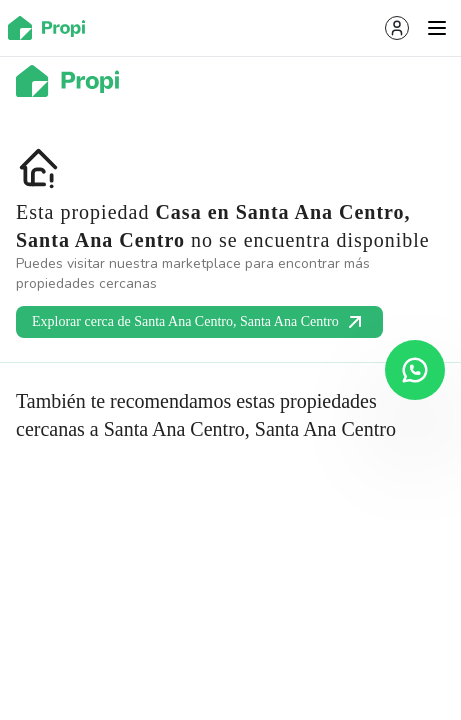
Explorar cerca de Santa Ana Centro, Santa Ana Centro (199, 322)
